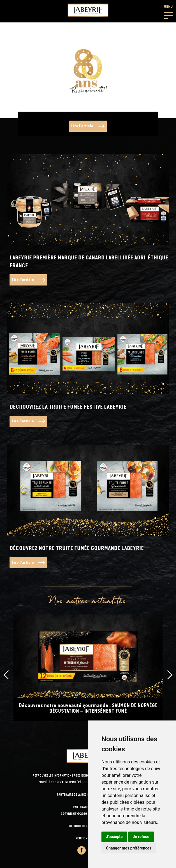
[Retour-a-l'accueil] (88, 10)
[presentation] (6, 675)
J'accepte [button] (114, 837)
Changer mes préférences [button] (129, 848)
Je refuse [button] (141, 837)
